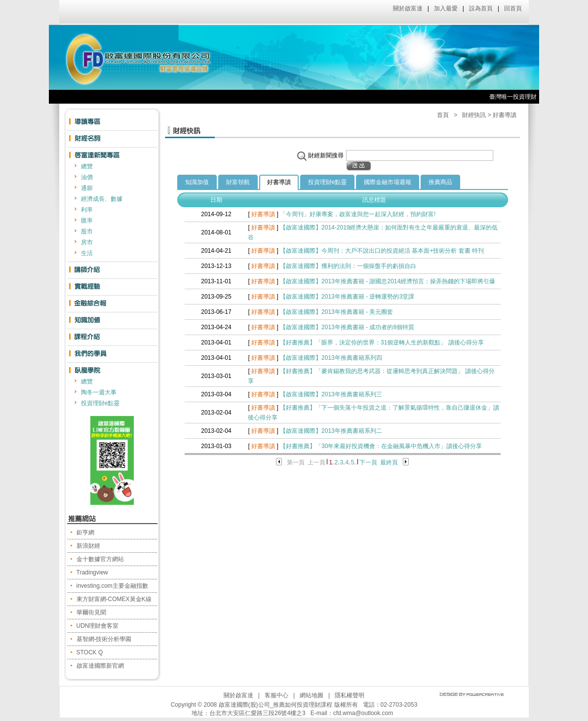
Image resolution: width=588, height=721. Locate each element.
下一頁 (368, 462)
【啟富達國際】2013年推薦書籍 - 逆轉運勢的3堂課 (347, 297)
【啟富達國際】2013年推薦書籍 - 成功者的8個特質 (347, 327)
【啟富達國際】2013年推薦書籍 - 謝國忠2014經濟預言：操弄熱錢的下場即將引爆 (388, 281)
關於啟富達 (408, 8)
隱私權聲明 (350, 695)
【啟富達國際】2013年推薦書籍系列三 (331, 394)
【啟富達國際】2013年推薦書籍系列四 (331, 358)
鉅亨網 (85, 532)
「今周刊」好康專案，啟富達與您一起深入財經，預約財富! (358, 214)
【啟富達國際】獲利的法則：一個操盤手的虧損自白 (348, 266)
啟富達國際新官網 (100, 666)
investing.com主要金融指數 (112, 586)
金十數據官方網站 (100, 559)
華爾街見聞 (91, 612)
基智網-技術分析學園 (104, 639)
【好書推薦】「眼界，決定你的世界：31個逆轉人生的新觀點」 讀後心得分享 (382, 342)
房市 (87, 242)
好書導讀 (279, 182)
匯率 (87, 221)
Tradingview (92, 572)
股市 (87, 231)
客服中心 (276, 695)
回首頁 (513, 8)
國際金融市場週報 (388, 182)
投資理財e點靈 (100, 403)
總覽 (87, 166)
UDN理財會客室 (98, 626)
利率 (87, 210)
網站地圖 (312, 695)
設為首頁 (481, 8)
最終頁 (389, 462)
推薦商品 (440, 182)
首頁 (443, 115)
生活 (87, 253)
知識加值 (197, 182)
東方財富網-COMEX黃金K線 (114, 599)
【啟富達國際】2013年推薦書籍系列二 (331, 431)
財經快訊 (474, 115)
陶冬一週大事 (99, 392)
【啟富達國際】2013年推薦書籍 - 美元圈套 (336, 312)
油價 (87, 177)
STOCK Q (90, 652)
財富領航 (238, 182)
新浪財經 (88, 546)
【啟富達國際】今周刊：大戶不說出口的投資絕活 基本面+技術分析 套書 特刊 (382, 251)
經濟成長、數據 (102, 199)
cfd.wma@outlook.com (363, 713)
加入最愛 (446, 8)
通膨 (87, 188)
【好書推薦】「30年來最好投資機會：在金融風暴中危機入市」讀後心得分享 (381, 446)
